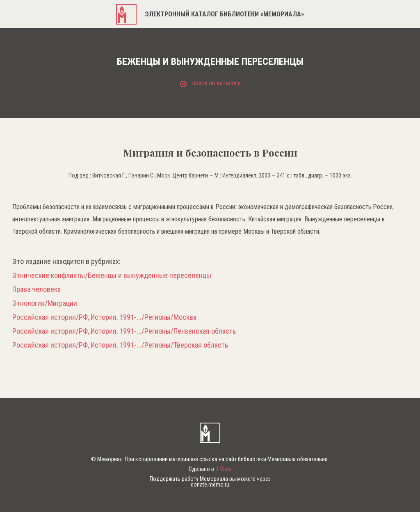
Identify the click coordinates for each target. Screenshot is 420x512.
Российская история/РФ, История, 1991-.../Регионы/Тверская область (120, 345)
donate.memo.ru (210, 485)
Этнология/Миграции (45, 303)
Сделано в (210, 469)
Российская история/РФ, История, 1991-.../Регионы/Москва (104, 317)
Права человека (37, 289)
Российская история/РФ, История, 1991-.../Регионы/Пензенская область (124, 331)
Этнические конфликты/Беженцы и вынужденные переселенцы (112, 275)
